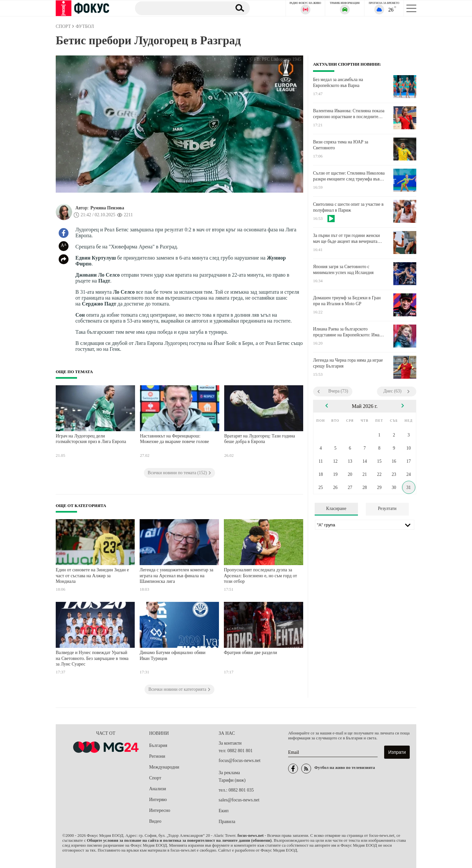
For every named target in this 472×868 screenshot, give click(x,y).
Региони (157, 756)
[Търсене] (180, 8)
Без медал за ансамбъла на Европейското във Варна (338, 83)
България (158, 745)
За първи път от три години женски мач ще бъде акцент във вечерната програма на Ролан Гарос (346, 239)
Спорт (155, 778)
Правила (227, 822)
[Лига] (365, 525)
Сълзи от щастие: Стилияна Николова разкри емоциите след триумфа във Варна (349, 176)
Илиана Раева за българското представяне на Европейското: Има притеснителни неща (346, 332)
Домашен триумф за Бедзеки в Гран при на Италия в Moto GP (347, 301)
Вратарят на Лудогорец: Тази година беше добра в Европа (260, 439)
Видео (155, 821)
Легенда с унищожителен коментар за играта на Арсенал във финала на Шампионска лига (177, 576)
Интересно (160, 810)
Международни (164, 767)
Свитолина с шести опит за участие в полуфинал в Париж (348, 207)
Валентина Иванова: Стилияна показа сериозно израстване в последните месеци (349, 114)
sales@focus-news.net (239, 800)
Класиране (336, 508)
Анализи (157, 789)
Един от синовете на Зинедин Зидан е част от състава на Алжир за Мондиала (92, 576)
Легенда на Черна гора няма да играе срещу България (348, 363)
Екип (224, 811)
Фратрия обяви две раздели (250, 653)
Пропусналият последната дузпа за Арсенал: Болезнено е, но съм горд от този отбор (260, 576)
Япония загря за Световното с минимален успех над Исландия (343, 270)
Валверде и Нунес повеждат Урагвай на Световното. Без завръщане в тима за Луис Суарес (92, 658)
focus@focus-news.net (240, 761)
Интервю (158, 800)
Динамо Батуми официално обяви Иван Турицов (173, 656)
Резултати (387, 508)
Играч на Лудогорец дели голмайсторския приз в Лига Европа (91, 439)
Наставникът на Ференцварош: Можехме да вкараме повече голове (174, 439)
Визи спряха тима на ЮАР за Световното (341, 145)
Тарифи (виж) (232, 780)
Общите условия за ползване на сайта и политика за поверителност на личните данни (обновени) (179, 840)
